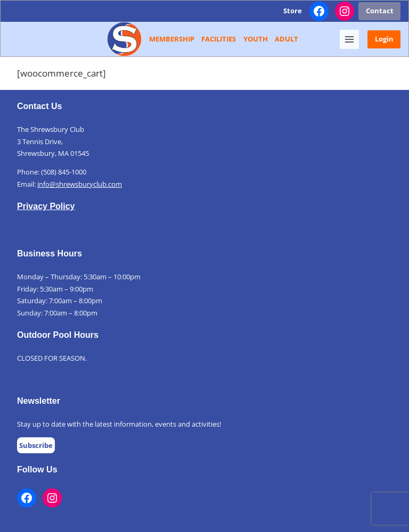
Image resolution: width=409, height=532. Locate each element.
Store (293, 11)
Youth (256, 39)
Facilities (219, 39)
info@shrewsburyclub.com (80, 184)
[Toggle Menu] (349, 39)
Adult (287, 39)
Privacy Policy (46, 206)
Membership (172, 39)
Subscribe (36, 445)
